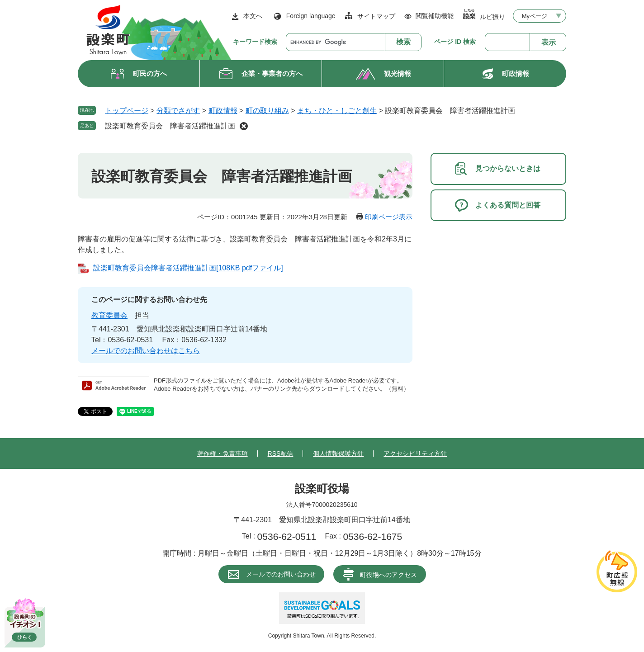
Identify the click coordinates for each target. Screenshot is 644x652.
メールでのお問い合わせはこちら (146, 351)
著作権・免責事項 (223, 454)
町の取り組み (267, 111)
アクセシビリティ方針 (415, 454)
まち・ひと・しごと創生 (337, 111)
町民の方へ (150, 73)
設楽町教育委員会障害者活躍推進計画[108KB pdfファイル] (188, 268)
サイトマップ (376, 16)
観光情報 (398, 73)
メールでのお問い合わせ (281, 574)
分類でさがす (178, 111)
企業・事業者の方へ (272, 73)
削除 (244, 126)
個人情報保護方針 (338, 454)
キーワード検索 (255, 42)
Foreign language (311, 16)
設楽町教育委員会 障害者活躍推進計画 (170, 126)
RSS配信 (281, 454)
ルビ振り (492, 17)
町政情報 (516, 73)
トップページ (127, 111)
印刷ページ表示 (389, 217)
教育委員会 (109, 315)
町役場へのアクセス (388, 575)
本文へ (253, 16)
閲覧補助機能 (435, 16)
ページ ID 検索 (455, 42)
